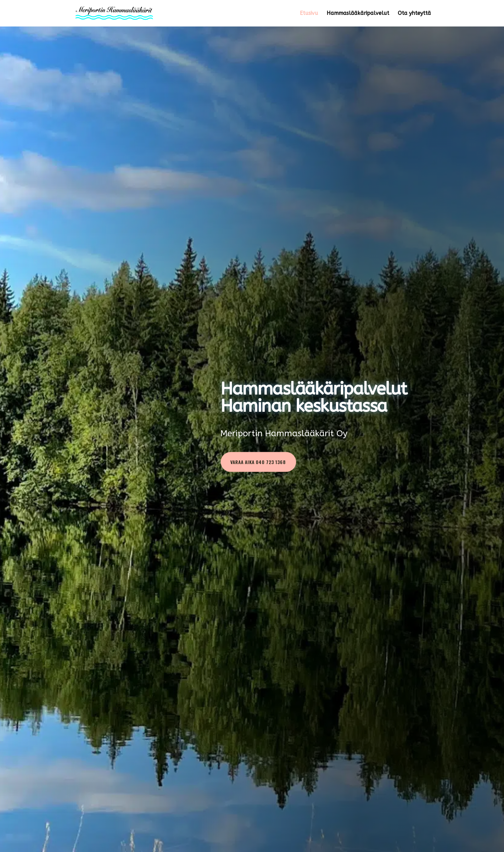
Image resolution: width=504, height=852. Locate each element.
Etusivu (309, 14)
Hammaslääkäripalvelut (358, 14)
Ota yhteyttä (414, 14)
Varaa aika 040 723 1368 (258, 462)
